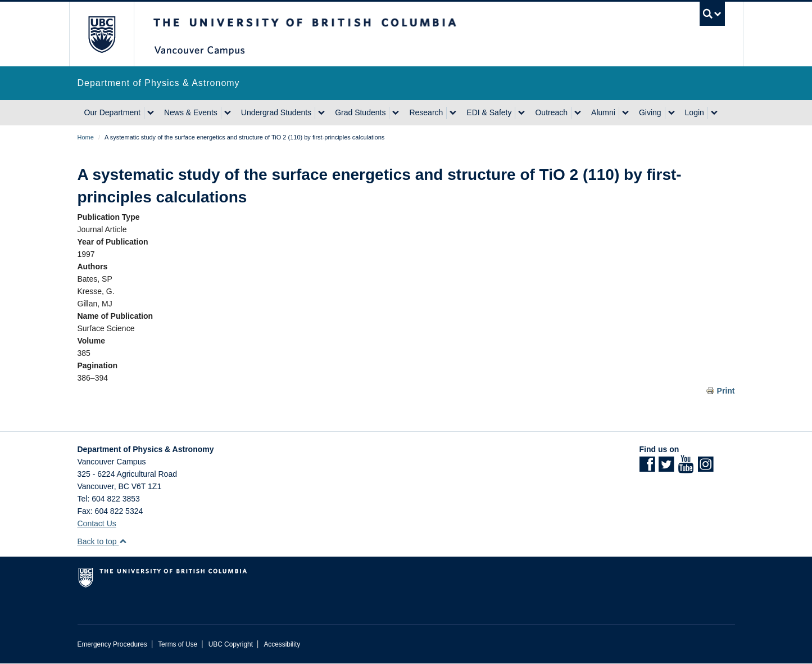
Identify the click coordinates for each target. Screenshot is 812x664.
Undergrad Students (276, 112)
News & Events (191, 112)
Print (726, 391)
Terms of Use (178, 644)
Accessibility (282, 644)
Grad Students (360, 112)
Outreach (551, 112)
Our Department (112, 112)
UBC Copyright (231, 644)
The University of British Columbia (101, 34)
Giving (650, 112)
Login (695, 112)
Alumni (603, 112)
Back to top (103, 541)
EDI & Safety (489, 112)
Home (86, 137)
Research (426, 112)
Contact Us (97, 523)
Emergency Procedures (112, 644)
